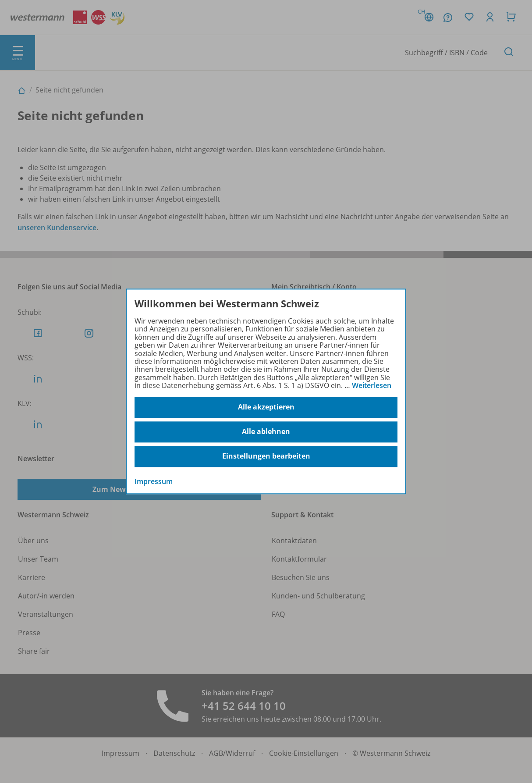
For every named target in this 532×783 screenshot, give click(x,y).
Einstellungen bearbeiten (266, 456)
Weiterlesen (372, 385)
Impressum (154, 481)
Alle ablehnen (266, 432)
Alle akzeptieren (266, 407)
